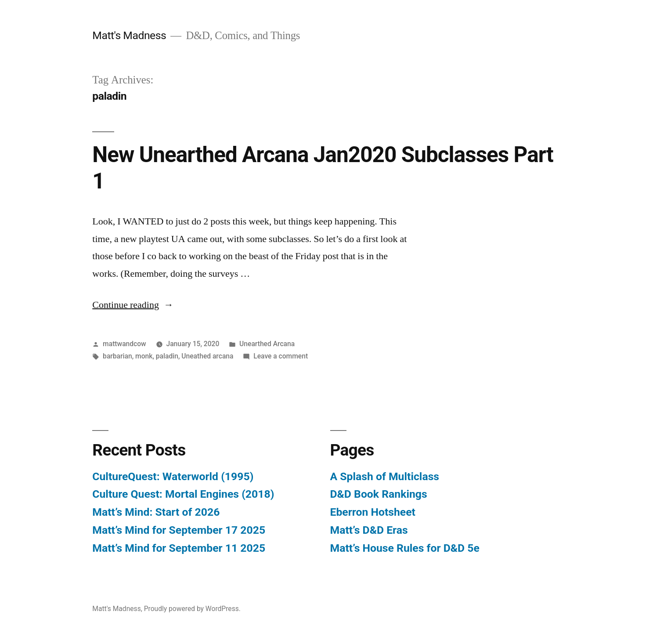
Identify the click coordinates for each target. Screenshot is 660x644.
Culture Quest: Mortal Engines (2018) (183, 494)
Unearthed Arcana (267, 344)
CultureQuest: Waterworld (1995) (173, 476)
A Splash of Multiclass (385, 476)
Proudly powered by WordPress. (192, 609)
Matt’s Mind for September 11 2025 (179, 548)
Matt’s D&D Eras (369, 530)
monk (144, 356)
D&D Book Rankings (379, 494)
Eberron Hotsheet (373, 512)
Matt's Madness (129, 35)
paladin (167, 356)
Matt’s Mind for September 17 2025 (179, 530)
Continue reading (133, 305)
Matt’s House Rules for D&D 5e (405, 548)
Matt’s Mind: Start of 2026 (156, 512)
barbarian (117, 356)
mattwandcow (124, 344)
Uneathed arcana (207, 356)
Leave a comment (281, 356)
